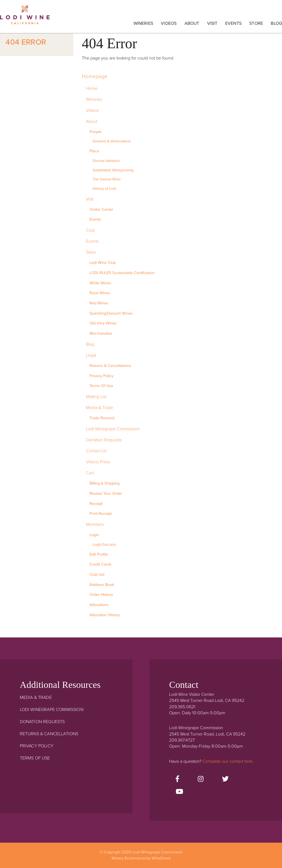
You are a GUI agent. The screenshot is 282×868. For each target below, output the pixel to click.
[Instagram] (201, 779)
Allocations (99, 605)
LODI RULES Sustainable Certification (122, 273)
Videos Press (98, 462)
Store (256, 23)
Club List (97, 574)
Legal (91, 355)
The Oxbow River (107, 179)
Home (92, 88)
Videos (169, 23)
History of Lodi (104, 189)
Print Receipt (101, 514)
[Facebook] (177, 779)
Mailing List (96, 397)
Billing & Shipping (105, 483)
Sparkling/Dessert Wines (111, 313)
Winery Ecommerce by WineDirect (141, 858)
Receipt (96, 504)
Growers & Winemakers (112, 141)
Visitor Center (101, 209)
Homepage (95, 76)
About (192, 23)
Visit (212, 23)
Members (95, 524)
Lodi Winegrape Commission (25, 18)
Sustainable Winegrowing (113, 170)
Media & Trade (100, 408)
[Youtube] (179, 792)
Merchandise (101, 333)
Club (90, 230)
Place (94, 151)
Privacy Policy (101, 376)
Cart (90, 473)
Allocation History (105, 615)
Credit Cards (101, 564)
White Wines (100, 283)
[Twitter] (225, 779)
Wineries (143, 23)
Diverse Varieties (106, 161)
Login (94, 535)
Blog (276, 23)
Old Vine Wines (103, 323)
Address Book (102, 585)
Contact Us (96, 451)
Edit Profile (99, 554)
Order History (101, 595)
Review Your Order (106, 494)
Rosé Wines (100, 293)
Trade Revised (102, 418)
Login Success (104, 545)
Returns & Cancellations (110, 366)
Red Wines (99, 303)
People (96, 132)
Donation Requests (104, 440)
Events (233, 23)
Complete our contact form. (228, 761)
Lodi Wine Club (103, 263)
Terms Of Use (101, 386)
